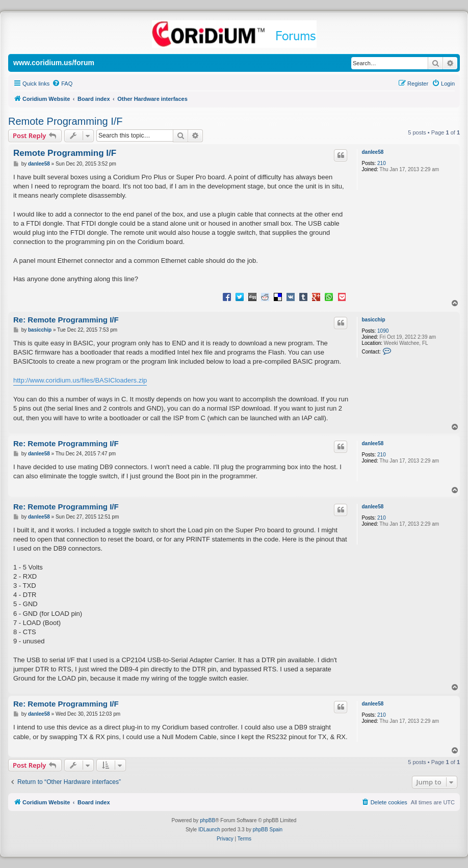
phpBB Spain (268, 830)
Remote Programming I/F (66, 121)
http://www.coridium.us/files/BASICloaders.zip (80, 380)
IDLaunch (209, 830)
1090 (383, 331)
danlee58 (372, 152)
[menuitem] (62, 84)
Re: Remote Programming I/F (66, 320)
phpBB (207, 820)
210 (382, 163)
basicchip (373, 320)
